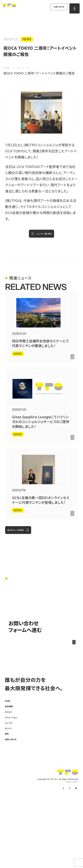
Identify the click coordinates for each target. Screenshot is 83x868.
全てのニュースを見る (20, 578)
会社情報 (11, 766)
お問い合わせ (55, 8)
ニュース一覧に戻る (45, 238)
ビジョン (10, 772)
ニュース (10, 785)
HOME (9, 760)
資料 (8, 798)
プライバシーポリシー (68, 848)
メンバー (10, 791)
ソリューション (14, 779)
